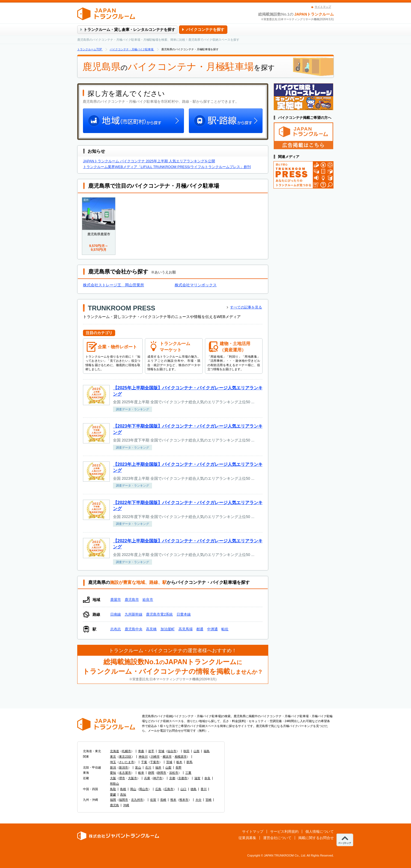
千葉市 (155, 762)
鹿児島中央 (134, 629)
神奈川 (143, 757)
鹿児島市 (132, 600)
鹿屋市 (116, 600)
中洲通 (212, 629)
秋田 (186, 751)
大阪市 (132, 778)
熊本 (173, 800)
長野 (178, 767)
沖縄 (126, 805)
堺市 (122, 778)
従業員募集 (247, 838)
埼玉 (113, 762)
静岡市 (162, 773)
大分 (198, 800)
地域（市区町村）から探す (134, 121)
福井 (158, 767)
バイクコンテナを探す (205, 30)
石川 (148, 767)
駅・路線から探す (225, 121)
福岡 (113, 800)
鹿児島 (114, 805)
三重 (188, 773)
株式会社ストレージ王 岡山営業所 (114, 285)
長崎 (163, 800)
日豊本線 (184, 614)
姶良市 (148, 600)
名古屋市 (125, 773)
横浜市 (167, 757)
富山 (138, 767)
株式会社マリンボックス (196, 285)
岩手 (151, 751)
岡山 (133, 789)
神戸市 (158, 778)
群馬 (189, 762)
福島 (207, 751)
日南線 (116, 614)
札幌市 (126, 751)
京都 (172, 778)
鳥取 (113, 789)
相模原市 (181, 757)
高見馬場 (186, 629)
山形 (196, 751)
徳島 (193, 789)
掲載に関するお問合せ (316, 838)
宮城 (161, 751)
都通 (200, 629)
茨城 (169, 762)
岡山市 (144, 789)
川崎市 (155, 757)
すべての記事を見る (246, 307)
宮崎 (209, 800)
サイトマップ (323, 7)
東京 (113, 757)
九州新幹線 (134, 614)
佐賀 (153, 800)
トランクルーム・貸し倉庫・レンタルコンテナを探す (129, 30)
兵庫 (147, 778)
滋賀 (197, 778)
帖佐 (225, 629)
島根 (123, 789)
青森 (141, 751)
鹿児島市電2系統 (159, 614)
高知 (123, 795)
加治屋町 (168, 629)
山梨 (168, 767)
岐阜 (141, 773)
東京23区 (125, 757)
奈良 (207, 778)
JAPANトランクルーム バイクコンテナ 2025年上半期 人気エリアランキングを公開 (149, 161)
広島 (158, 789)
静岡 (151, 773)
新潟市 (123, 767)
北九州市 (137, 800)
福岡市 (123, 800)
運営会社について (277, 838)
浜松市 (174, 773)
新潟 (113, 767)
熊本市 (184, 800)
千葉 (144, 762)
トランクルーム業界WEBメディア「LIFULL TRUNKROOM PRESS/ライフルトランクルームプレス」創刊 (167, 167)
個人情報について (320, 832)
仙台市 (172, 751)
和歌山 (114, 784)
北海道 (114, 751)
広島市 (169, 789)
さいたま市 (126, 762)
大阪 (113, 778)
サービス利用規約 (284, 832)
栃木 (179, 762)
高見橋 (151, 629)
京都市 (183, 778)
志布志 (116, 629)
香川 (204, 789)
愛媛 (113, 795)
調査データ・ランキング (132, 409)
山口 (183, 789)
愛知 (113, 773)
